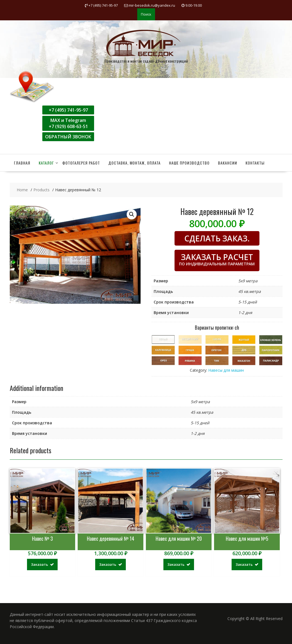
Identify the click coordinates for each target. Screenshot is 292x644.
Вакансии (228, 163)
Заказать (40, 564)
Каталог (46, 163)
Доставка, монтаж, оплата (134, 163)
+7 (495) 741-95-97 (68, 110)
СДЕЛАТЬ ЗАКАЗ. (217, 238)
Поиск (146, 14)
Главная (22, 163)
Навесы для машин (226, 370)
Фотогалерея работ (81, 163)
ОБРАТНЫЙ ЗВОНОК (68, 137)
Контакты (255, 163)
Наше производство (189, 163)
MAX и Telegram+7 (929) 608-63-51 (68, 123)
